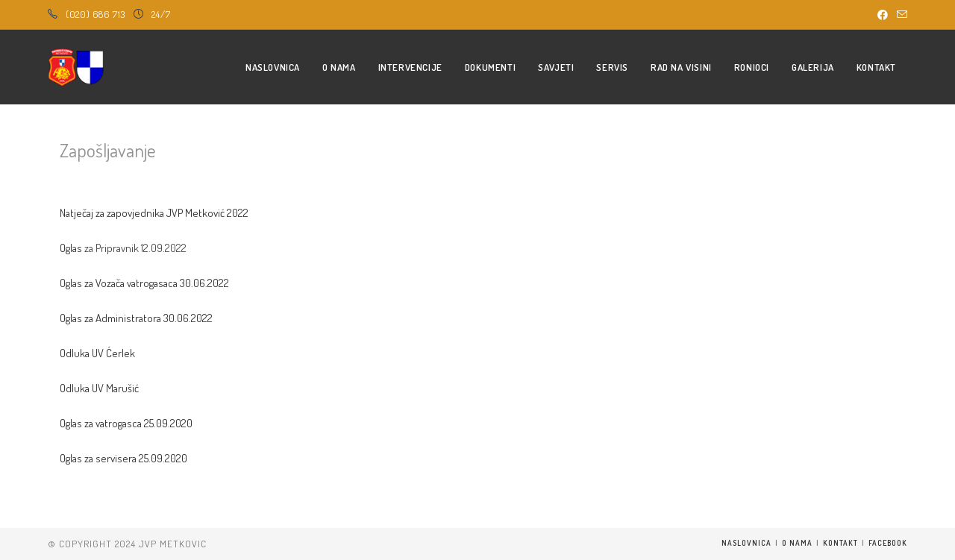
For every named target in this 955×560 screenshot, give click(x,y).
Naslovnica (746, 543)
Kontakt (840, 543)
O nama (797, 543)
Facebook (888, 543)
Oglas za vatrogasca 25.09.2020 (126, 423)
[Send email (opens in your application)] (900, 15)
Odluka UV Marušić (99, 388)
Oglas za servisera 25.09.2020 (123, 458)
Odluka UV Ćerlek (97, 353)
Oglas (71, 248)
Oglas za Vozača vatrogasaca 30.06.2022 (144, 283)
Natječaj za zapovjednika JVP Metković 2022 (154, 213)
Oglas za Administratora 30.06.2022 (136, 318)
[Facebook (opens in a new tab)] (883, 15)
